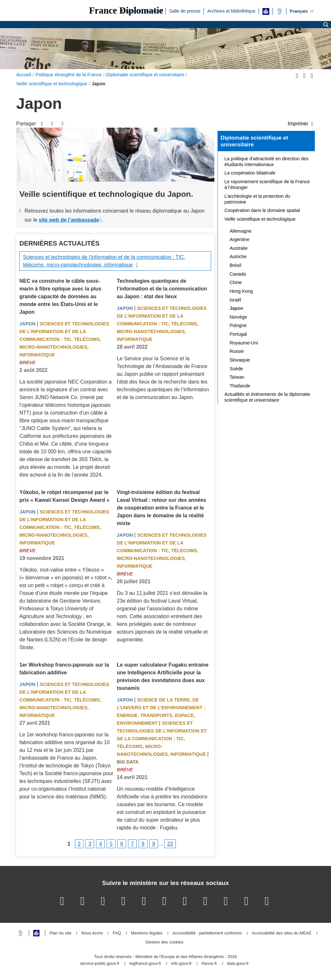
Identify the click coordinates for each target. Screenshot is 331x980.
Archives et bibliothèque (231, 11)
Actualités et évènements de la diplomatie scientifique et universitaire (267, 397)
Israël (235, 300)
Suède (236, 369)
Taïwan (237, 377)
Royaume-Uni (244, 343)
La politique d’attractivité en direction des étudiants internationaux (266, 162)
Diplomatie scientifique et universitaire (254, 141)
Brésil (235, 265)
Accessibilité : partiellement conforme (207, 933)
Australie (239, 248)
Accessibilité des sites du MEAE (282, 933)
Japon (27, 324)
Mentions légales (147, 933)
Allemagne (240, 231)
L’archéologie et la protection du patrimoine (257, 199)
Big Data (128, 762)
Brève (27, 363)
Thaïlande (240, 386)
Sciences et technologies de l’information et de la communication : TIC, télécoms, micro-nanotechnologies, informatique (104, 261)
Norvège (238, 317)
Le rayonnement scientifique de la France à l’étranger (267, 184)
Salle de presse (185, 11)
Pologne (238, 325)
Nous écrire (92, 933)
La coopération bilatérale (250, 173)
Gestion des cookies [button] (164, 942)
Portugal (238, 334)
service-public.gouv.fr (100, 964)
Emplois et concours (142, 11)
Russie (237, 351)
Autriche (238, 257)
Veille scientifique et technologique (260, 219)
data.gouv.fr (238, 964)
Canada (238, 274)
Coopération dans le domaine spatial (262, 210)
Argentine (240, 239)
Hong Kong (241, 291)
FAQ (117, 933)
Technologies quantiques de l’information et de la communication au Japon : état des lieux (162, 289)
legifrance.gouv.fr (145, 964)
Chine (236, 282)
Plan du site (60, 933)
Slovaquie (240, 360)
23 (170, 844)
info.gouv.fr (182, 964)
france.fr (209, 964)
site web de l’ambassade (69, 220)
